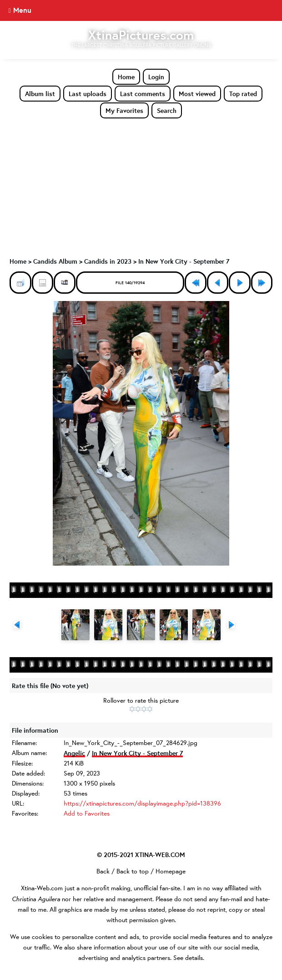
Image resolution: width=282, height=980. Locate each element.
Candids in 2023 (108, 261)
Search (167, 110)
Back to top (133, 871)
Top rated (243, 94)
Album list (40, 94)
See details (188, 958)
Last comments (143, 94)
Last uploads (88, 94)
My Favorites (124, 110)
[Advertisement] (141, 187)
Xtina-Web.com (42, 888)
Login (156, 77)
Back (103, 871)
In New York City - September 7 (184, 261)
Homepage (171, 871)
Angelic (74, 753)
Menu (22, 10)
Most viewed (197, 94)
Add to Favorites (87, 813)
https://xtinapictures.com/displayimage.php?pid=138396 (142, 803)
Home (126, 77)
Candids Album (55, 261)
